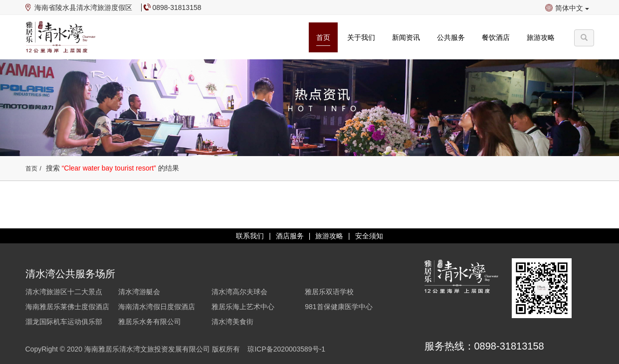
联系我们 (250, 236)
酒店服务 (290, 236)
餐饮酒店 (496, 37)
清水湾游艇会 (139, 292)
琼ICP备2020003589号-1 (286, 349)
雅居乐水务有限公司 (150, 322)
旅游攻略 (541, 37)
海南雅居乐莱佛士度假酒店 (67, 307)
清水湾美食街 (232, 322)
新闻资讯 (406, 37)
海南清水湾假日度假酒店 (157, 307)
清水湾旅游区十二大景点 (64, 292)
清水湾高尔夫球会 (239, 292)
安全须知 (369, 236)
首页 (323, 37)
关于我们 (361, 37)
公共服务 (451, 37)
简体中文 (572, 8)
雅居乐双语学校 (329, 292)
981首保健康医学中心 (338, 307)
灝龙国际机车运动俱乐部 (64, 322)
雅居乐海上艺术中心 (243, 307)
